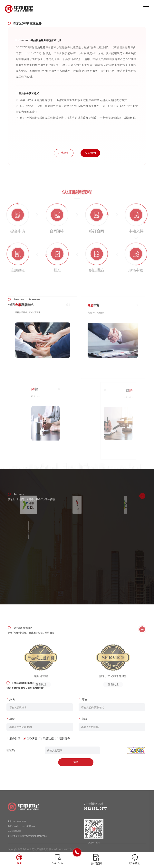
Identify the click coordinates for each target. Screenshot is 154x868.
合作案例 (96, 863)
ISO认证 (25, 739)
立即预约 (90, 153)
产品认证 (41, 739)
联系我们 (135, 863)
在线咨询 (64, 153)
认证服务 (58, 863)
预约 (69, 762)
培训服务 (57, 739)
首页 (19, 863)
